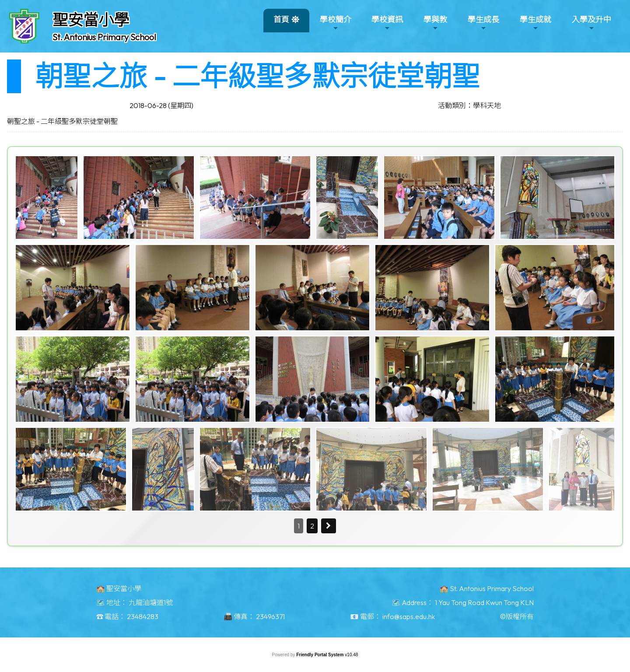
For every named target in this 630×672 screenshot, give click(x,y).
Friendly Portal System (320, 655)
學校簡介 (336, 23)
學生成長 (483, 23)
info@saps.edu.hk (409, 616)
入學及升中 (591, 23)
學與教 (435, 23)
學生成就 (535, 23)
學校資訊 (387, 23)
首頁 (281, 19)
